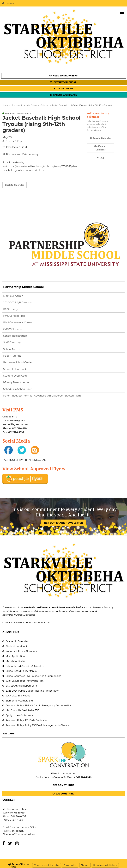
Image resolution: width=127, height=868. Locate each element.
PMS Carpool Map (14, 316)
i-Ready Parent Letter (16, 382)
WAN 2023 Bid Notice (18, 696)
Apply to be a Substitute (19, 715)
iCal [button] (100, 158)
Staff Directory (12, 342)
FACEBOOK (9, 460)
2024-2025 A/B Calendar (18, 302)
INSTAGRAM (39, 460)
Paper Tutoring (12, 356)
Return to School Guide (17, 362)
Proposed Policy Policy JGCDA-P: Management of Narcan (38, 725)
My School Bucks (15, 661)
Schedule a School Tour (17, 389)
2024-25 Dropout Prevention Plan (25, 681)
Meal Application (15, 656)
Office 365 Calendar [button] (101, 148)
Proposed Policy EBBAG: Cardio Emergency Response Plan (39, 706)
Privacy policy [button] (70, 865)
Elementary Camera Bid (19, 701)
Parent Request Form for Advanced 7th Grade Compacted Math (42, 396)
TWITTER (24, 460)
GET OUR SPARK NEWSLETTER (63, 523)
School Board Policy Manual (21, 671)
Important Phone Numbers (21, 651)
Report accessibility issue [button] (105, 865)
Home (5, 105)
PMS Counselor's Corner (18, 322)
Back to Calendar (15, 185)
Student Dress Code (15, 376)
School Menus (12, 349)
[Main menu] (122, 12)
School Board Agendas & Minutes (24, 666)
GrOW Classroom (14, 329)
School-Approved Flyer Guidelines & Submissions (33, 676)
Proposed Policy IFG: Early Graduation (27, 720)
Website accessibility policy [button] (47, 865)
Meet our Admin (13, 296)
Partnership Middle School (24, 105)
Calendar (45, 105)
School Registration (15, 336)
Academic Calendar (17, 641)
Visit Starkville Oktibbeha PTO (22, 710)
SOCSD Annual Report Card (21, 686)
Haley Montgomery (13, 831)
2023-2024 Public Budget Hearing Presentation (32, 691)
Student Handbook (15, 369)
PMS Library (10, 309)
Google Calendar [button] (101, 138)
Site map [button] (85, 865)
